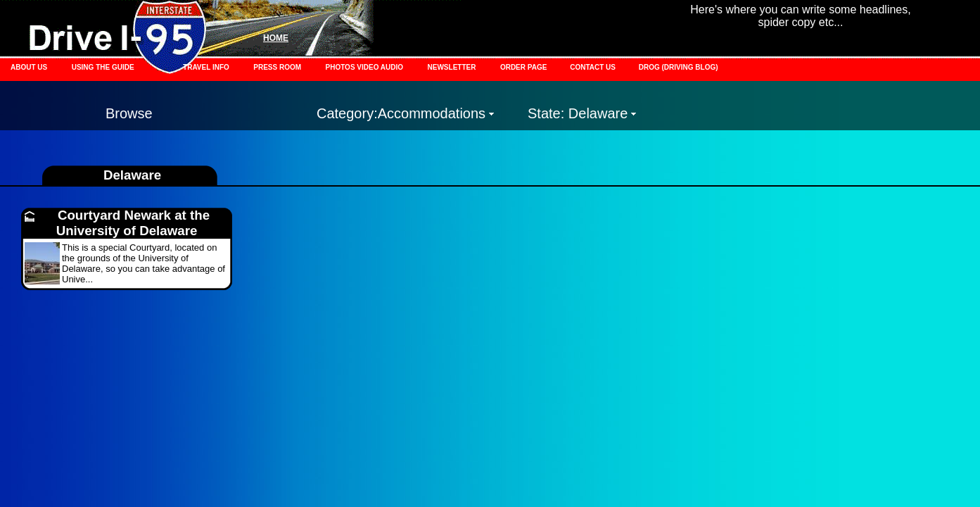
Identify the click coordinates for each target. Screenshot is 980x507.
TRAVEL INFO (206, 67)
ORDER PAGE (524, 67)
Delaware (132, 175)
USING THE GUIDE (103, 67)
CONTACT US (594, 67)
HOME (276, 38)
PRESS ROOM (277, 67)
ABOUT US (29, 67)
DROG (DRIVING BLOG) (679, 67)
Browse (129, 113)
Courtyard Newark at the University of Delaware (133, 223)
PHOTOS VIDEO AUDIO (365, 67)
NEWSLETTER (452, 67)
